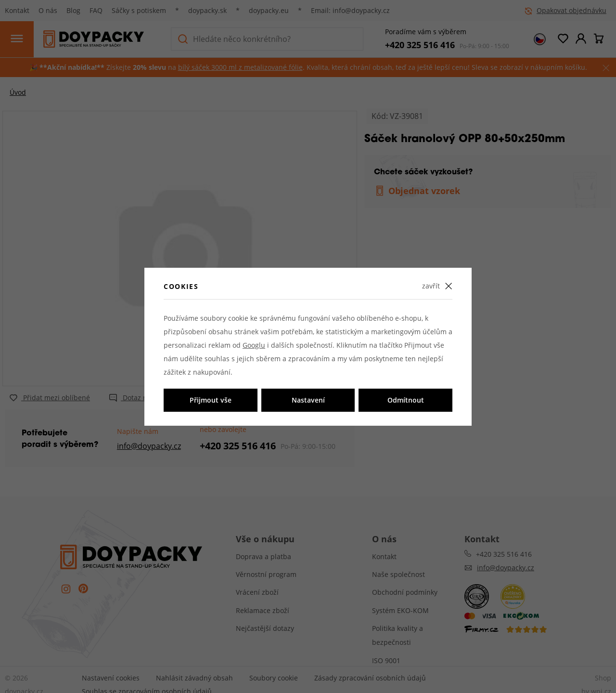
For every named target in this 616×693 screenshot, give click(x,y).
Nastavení (308, 400)
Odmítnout (406, 400)
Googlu (254, 345)
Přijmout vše (211, 400)
